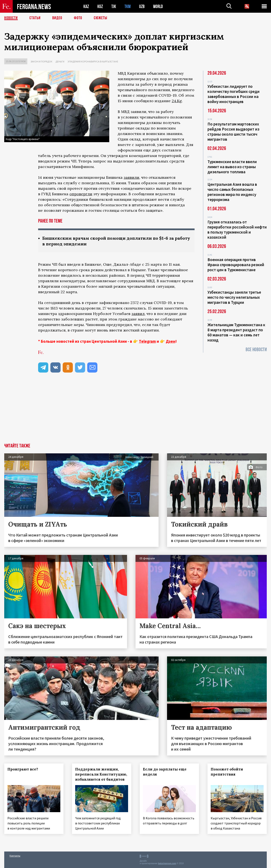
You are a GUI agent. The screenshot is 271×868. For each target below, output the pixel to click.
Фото (78, 18)
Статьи (35, 18)
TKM (128, 6)
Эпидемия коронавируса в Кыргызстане (93, 61)
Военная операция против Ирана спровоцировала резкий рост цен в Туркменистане (236, 265)
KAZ (86, 6)
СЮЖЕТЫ (101, 18)
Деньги (60, 61)
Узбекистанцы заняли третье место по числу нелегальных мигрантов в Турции (234, 297)
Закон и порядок (41, 61)
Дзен (171, 341)
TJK (114, 6)
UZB (142, 6)
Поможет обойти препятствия (227, 772)
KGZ (100, 6)
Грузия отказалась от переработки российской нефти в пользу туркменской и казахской (237, 230)
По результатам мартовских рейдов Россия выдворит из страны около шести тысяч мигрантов (233, 132)
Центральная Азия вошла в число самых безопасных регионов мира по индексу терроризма (232, 192)
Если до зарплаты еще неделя (165, 772)
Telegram (147, 341)
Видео (57, 18)
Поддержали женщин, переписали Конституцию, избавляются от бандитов (101, 774)
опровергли (81, 194)
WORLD (158, 6)
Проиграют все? (23, 769)
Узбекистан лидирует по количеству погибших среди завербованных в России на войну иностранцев (234, 94)
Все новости (256, 350)
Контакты (15, 856)
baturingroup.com (167, 863)
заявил (138, 314)
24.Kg (177, 101)
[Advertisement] (135, 412)
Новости (11, 18)
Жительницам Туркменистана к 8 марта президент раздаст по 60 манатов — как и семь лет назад (236, 332)
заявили (131, 177)
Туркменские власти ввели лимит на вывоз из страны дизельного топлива (232, 167)
